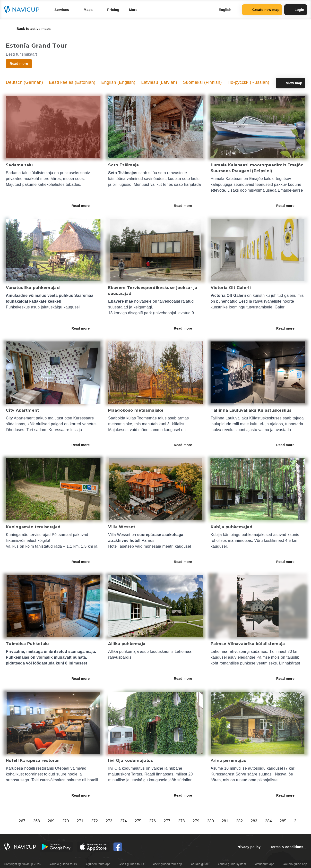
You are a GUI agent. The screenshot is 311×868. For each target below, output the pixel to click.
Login (296, 10)
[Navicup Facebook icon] (118, 847)
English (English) (118, 82)
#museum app (265, 864)
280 (210, 821)
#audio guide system (232, 864)
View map (290, 83)
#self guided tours (132, 864)
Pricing (113, 10)
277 (167, 821)
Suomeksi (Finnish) (202, 82)
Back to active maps (30, 29)
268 (37, 821)
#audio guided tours (63, 864)
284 (268, 821)
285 (283, 821)
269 (51, 821)
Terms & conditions (287, 847)
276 (153, 821)
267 (22, 821)
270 (66, 821)
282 (240, 821)
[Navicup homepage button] (23, 10)
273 (109, 821)
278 (181, 821)
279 (196, 821)
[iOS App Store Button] (93, 847)
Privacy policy (249, 847)
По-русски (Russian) (249, 82)
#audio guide (200, 864)
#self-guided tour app (168, 864)
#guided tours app (98, 864)
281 (225, 821)
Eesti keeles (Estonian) (72, 82)
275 (138, 821)
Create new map (262, 10)
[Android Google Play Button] (56, 847)
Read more (84, 206)
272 (95, 821)
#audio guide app (295, 864)
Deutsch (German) (24, 82)
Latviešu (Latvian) (159, 82)
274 (124, 821)
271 (80, 821)
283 (254, 821)
